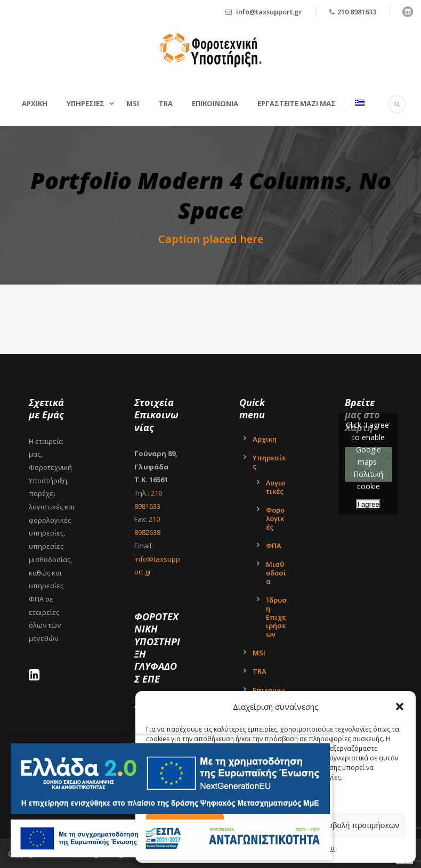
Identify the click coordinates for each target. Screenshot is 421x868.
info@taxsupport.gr (269, 12)
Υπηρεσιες (86, 103)
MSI (133, 103)
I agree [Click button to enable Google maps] (369, 504)
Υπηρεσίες (269, 462)
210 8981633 (357, 12)
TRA (166, 103)
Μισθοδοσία (276, 573)
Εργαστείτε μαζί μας (297, 103)
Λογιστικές (276, 487)
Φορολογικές (275, 518)
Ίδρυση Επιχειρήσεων (276, 617)
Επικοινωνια (215, 103)
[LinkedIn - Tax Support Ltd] (37, 677)
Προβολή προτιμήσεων (358, 825)
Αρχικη (35, 103)
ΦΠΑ (274, 546)
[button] (400, 707)
